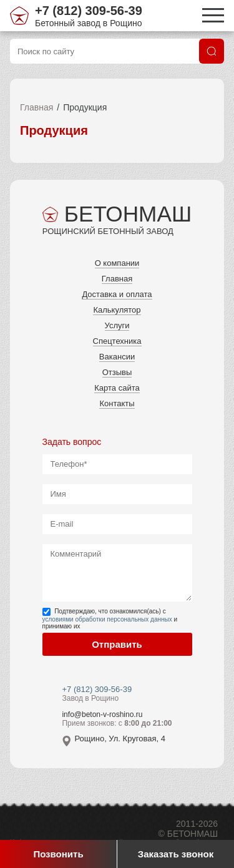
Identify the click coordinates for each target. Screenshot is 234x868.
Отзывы (117, 372)
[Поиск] (212, 51)
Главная (37, 107)
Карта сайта (117, 388)
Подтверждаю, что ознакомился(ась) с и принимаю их (110, 619)
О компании (117, 263)
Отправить (117, 644)
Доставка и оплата (117, 294)
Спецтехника (117, 341)
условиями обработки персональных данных (107, 619)
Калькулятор (117, 310)
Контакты (117, 403)
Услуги (117, 325)
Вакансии (117, 357)
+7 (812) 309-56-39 (89, 11)
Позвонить (58, 854)
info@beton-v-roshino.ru (102, 714)
